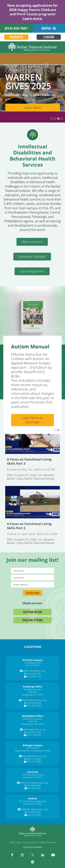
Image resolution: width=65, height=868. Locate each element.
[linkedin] (43, 855)
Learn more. (32, 18)
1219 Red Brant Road (32, 775)
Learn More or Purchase (32, 420)
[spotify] (33, 862)
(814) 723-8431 (34, 759)
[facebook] (12, 855)
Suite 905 (32, 692)
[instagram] (22, 855)
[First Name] (32, 571)
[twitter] (33, 855)
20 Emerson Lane (32, 689)
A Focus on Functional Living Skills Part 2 (32, 502)
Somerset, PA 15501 (32, 777)
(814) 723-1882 (34, 761)
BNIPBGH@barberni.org (34, 700)
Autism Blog (33, 612)
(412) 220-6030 (34, 703)
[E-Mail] (32, 585)
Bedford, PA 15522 (33, 804)
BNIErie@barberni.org (34, 671)
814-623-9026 (34, 812)
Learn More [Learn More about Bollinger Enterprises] (33, 108)
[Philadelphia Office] (33, 716)
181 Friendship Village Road (33, 801)
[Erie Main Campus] (33, 660)
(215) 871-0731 (34, 732)
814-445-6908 (34, 785)
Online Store (32, 620)
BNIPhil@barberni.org (34, 730)
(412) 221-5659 (34, 706)
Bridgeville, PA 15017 (33, 695)
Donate (16, 37)
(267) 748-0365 (34, 735)
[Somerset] (33, 772)
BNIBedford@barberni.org (34, 809)
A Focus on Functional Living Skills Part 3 (32, 437)
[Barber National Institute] (32, 47)
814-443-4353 (34, 788)
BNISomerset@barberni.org (34, 783)
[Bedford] (33, 798)
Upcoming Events (32, 271)
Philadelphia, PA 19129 (32, 724)
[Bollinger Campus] (33, 745)
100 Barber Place (33, 663)
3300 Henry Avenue (32, 719)
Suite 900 (32, 721)
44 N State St (33, 748)
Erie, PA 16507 (33, 665)
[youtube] (53, 855)
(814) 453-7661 (16, 28)
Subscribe (32, 593)
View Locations (32, 242)
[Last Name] (32, 578)
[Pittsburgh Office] (32, 687)
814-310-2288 (34, 815)
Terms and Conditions (33, 847)
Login (49, 37)
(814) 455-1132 (34, 676)
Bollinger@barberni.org (34, 756)
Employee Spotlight (32, 256)
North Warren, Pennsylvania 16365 (33, 751)
